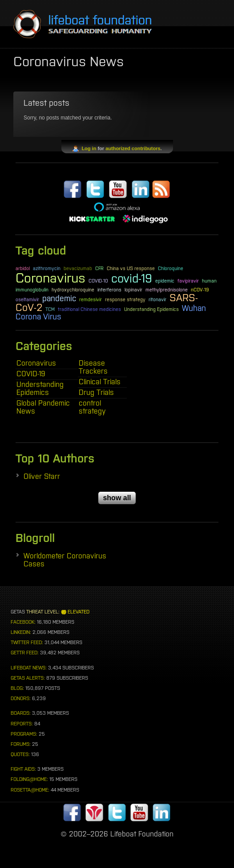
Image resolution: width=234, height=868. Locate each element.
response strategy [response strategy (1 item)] (125, 299)
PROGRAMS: (24, 734)
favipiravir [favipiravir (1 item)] (188, 281)
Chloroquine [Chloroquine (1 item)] (171, 268)
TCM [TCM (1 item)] (50, 309)
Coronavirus (36, 363)
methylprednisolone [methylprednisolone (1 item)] (167, 290)
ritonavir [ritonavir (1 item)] (157, 299)
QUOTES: (20, 754)
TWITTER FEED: (27, 642)
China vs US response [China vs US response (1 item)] (131, 268)
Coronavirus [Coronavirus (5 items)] (50, 278)
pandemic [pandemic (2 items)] (59, 299)
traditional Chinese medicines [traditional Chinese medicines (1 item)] (89, 309)
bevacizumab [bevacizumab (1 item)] (78, 268)
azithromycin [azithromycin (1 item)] (47, 268)
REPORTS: (22, 724)
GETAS (18, 612)
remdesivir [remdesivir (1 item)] (91, 299)
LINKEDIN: (21, 632)
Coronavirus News (69, 61)
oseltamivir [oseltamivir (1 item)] (27, 299)
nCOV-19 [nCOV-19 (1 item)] (200, 290)
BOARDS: (21, 713)
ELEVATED (79, 612)
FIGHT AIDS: (23, 769)
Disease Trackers (93, 367)
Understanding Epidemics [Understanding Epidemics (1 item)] (151, 309)
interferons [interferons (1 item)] (109, 290)
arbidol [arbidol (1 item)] (23, 268)
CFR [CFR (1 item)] (99, 268)
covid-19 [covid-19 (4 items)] (132, 279)
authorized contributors (133, 148)
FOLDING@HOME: (29, 779)
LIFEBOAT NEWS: (29, 668)
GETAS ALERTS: (28, 678)
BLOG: (17, 688)
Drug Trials (96, 392)
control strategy (92, 407)
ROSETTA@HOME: (30, 790)
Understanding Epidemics (40, 388)
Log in (89, 148)
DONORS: (21, 698)
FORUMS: (21, 744)
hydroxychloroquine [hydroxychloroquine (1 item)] (73, 290)
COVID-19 (31, 374)
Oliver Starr (42, 476)
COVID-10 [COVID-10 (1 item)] (98, 281)
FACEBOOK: (23, 622)
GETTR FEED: (25, 653)
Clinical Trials (100, 382)
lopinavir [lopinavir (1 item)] (133, 290)
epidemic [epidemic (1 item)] (165, 281)
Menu (207, 26)
